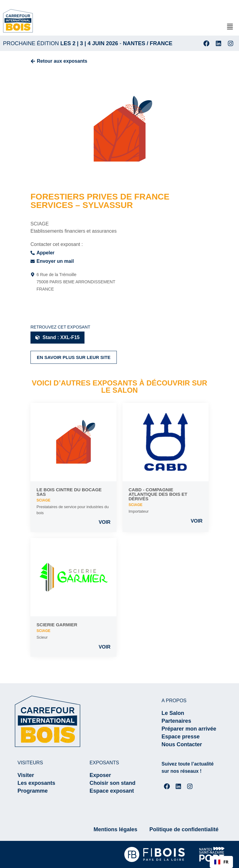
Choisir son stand (113, 783)
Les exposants (36, 783)
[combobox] (221, 862)
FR (221, 862)
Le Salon (173, 713)
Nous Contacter (182, 744)
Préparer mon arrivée (189, 729)
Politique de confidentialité (184, 830)
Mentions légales (115, 830)
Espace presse (180, 737)
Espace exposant (112, 791)
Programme (33, 791)
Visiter (26, 775)
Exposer (100, 775)
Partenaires (176, 721)
